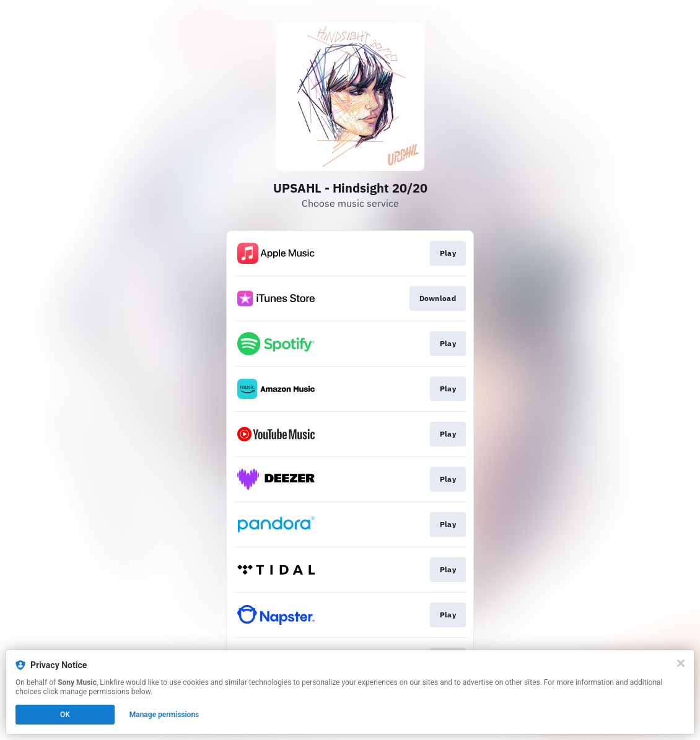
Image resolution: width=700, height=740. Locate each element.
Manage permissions (164, 715)
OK (65, 715)
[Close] (681, 663)
